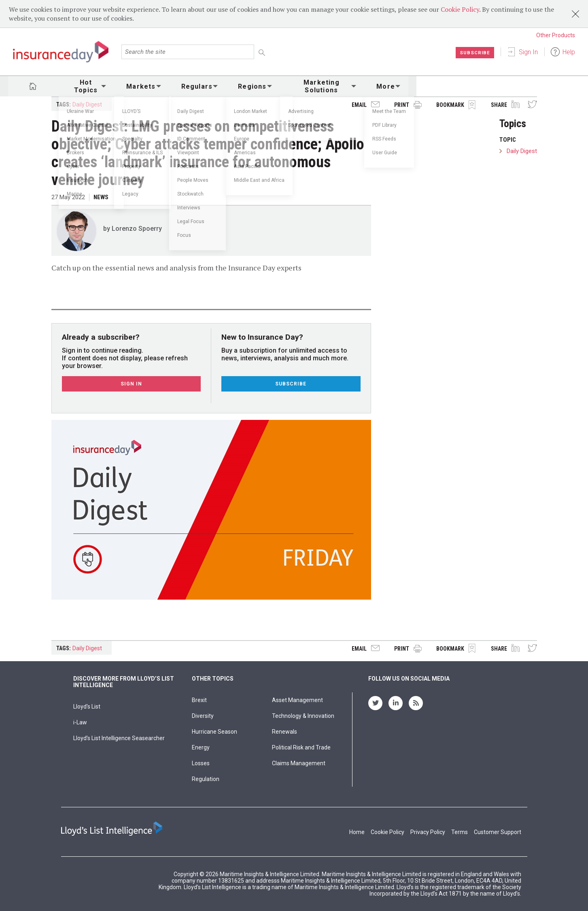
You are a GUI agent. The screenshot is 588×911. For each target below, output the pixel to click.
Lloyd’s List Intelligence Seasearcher (119, 738)
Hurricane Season (214, 732)
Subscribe (474, 53)
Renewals (284, 732)
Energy (201, 747)
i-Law (80, 722)
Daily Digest (87, 104)
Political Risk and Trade (301, 747)
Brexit (199, 700)
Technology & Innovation (303, 716)
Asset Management (297, 700)
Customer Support (498, 832)
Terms (460, 832)
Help (569, 52)
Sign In (528, 52)
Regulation (206, 779)
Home (357, 832)
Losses (201, 763)
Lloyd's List (87, 707)
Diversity (203, 716)
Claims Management (299, 763)
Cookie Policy (460, 9)
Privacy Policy (428, 832)
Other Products (556, 35)
